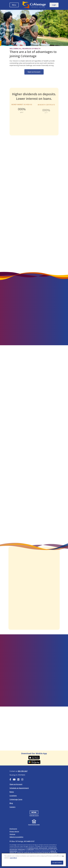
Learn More (13, 858)
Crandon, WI (20, 852)
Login (54, 5)
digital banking (14, 851)
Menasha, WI (40, 852)
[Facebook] (10, 780)
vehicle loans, (21, 849)
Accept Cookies (57, 863)
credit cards (31, 849)
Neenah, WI (47, 852)
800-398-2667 (23, 771)
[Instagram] (22, 780)
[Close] (63, 856)
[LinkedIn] (18, 780)
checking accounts (33, 848)
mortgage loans (52, 848)
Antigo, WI (53, 851)
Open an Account (34, 74)
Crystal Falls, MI (27, 852)
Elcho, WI (34, 852)
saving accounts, (43, 848)
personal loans (13, 849)
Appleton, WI (13, 852)
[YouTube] (14, 780)
